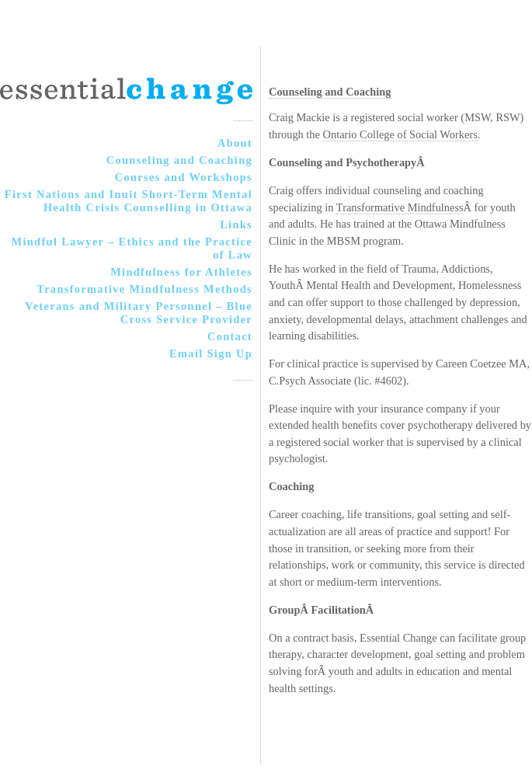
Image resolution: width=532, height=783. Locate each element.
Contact (230, 336)
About (235, 143)
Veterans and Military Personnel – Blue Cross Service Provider (139, 313)
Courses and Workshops (184, 177)
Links (236, 224)
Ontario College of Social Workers (400, 134)
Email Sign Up (211, 353)
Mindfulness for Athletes (181, 272)
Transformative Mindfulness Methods (144, 289)
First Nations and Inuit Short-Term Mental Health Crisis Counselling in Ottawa (129, 201)
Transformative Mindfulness (400, 207)
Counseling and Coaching (179, 160)
